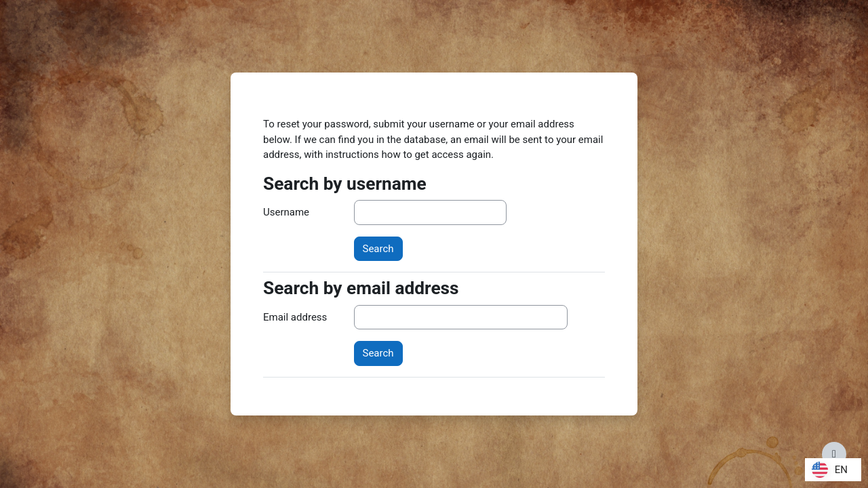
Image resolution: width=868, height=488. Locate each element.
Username (286, 212)
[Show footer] (834, 454)
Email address (295, 317)
